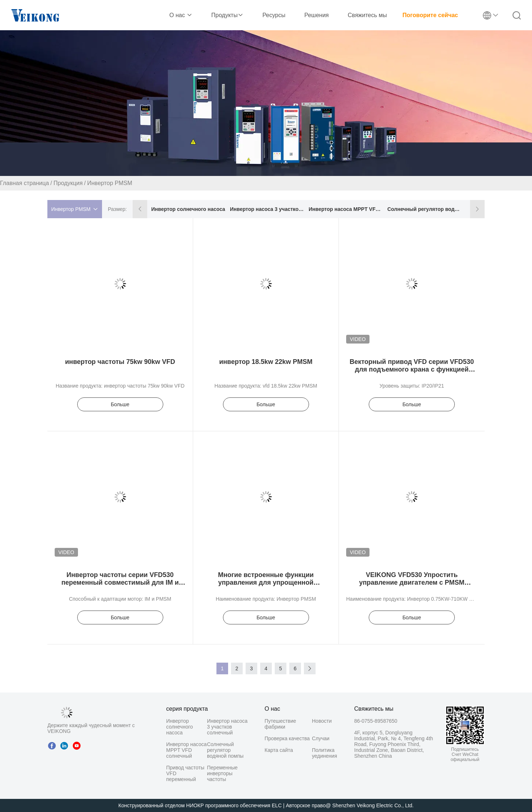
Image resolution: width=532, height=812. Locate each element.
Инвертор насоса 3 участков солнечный (267, 209)
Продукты (227, 15)
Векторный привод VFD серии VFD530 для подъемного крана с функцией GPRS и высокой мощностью (412, 369)
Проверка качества (287, 738)
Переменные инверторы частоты (222, 773)
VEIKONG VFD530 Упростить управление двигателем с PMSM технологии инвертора (412, 582)
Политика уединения (324, 753)
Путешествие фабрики (280, 724)
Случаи (321, 738)
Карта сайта (279, 750)
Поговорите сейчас (430, 15)
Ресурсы (274, 15)
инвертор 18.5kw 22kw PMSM (266, 362)
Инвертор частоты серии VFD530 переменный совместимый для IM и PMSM (120, 582)
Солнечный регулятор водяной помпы (425, 209)
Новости (322, 721)
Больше (120, 404)
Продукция (68, 183)
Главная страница (24, 183)
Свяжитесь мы (367, 15)
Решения (316, 15)
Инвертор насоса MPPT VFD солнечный (346, 209)
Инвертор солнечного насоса (188, 209)
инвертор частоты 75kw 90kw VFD (120, 362)
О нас (181, 15)
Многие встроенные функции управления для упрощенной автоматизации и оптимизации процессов (266, 586)
